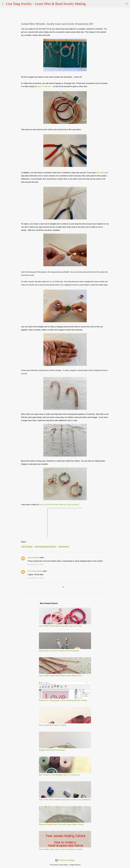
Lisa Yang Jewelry (35, 571)
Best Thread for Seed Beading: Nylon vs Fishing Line (59, 775)
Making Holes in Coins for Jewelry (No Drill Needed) (59, 651)
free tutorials (27, 547)
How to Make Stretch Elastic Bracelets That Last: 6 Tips (60, 626)
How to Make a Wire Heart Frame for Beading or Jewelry (61, 849)
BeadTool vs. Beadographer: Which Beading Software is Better (63, 700)
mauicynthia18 (34, 558)
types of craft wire (44, 86)
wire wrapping (64, 547)
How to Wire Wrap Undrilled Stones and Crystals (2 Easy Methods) (65, 800)
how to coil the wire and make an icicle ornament (59, 505)
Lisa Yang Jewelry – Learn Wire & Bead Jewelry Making (46, 4)
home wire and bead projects (45, 547)
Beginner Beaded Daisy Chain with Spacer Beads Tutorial (61, 824)
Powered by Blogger (65, 860)
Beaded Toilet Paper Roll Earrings (52, 750)
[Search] (89, 4)
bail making (101, 173)
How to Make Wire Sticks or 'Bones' (53, 725)
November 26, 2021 (36, 565)
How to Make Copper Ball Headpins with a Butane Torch (61, 676)
